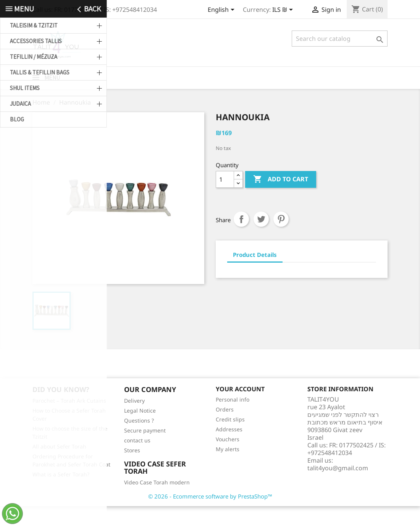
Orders (225, 429)
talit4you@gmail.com (338, 488)
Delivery (134, 420)
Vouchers (228, 459)
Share (241, 239)
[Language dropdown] (222, 10)
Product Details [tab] (255, 274)
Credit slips (230, 439)
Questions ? (139, 440)
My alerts (228, 469)
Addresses (229, 449)
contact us (137, 460)
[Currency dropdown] (284, 10)
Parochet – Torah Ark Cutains (69, 420)
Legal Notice (140, 430)
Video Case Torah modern (157, 502)
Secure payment (145, 450)
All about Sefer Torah (59, 466)
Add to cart (281, 199)
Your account (240, 409)
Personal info (233, 419)
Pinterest (281, 239)
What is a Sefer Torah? (61, 494)
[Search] (340, 39)
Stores (132, 470)
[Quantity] (225, 199)
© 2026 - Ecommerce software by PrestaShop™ (210, 516)
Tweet (261, 239)
